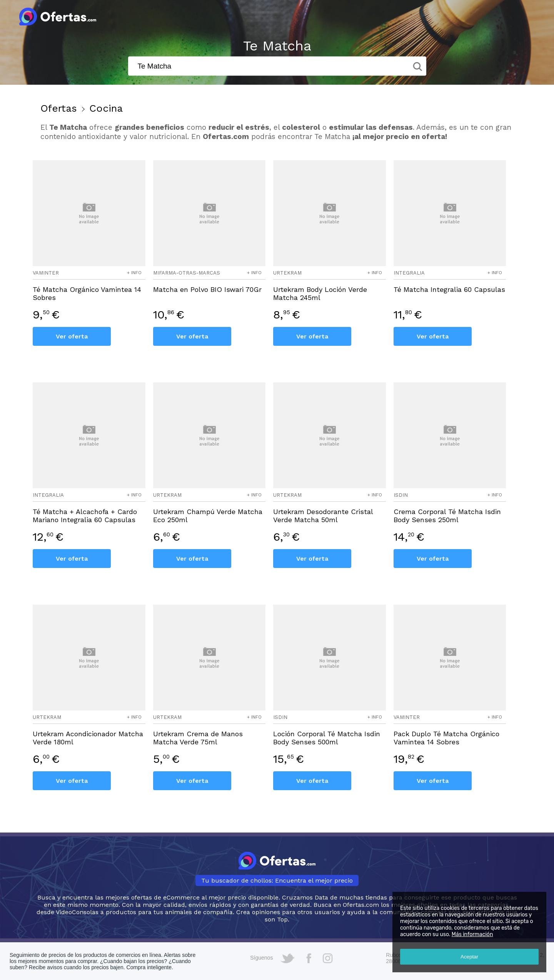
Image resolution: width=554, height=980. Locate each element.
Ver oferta (72, 336)
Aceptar (469, 957)
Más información (472, 934)
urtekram (287, 273)
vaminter (46, 273)
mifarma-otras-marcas (187, 273)
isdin (401, 495)
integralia (409, 273)
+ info (134, 273)
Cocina (106, 108)
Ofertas (59, 108)
